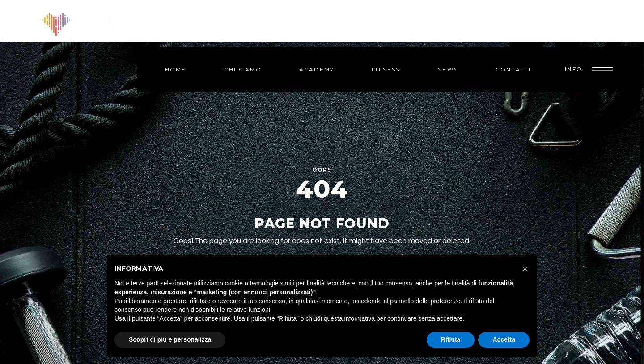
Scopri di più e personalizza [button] (170, 339)
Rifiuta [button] (451, 339)
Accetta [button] (504, 339)
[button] (525, 269)
